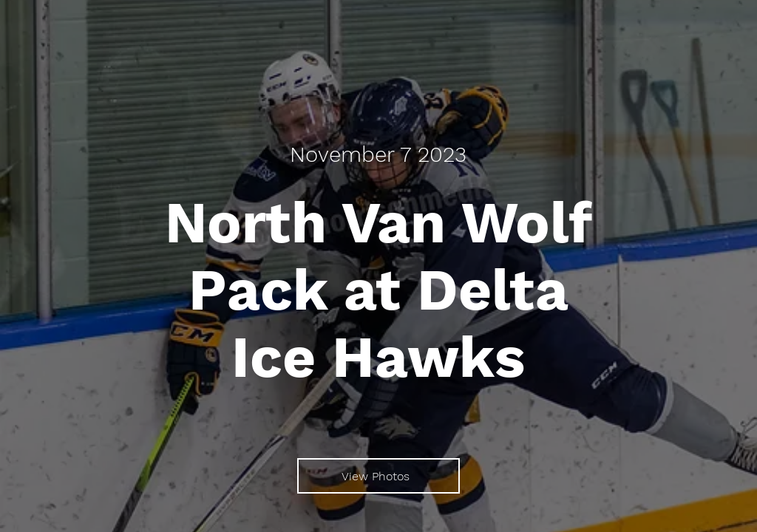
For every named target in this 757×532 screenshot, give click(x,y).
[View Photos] (378, 476)
